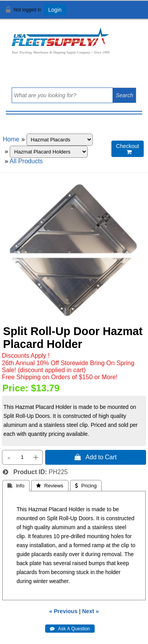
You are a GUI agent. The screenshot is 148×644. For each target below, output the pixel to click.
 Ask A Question (70, 629)
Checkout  (128, 149)
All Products (26, 161)
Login (55, 10)
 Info (16, 486)
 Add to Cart (95, 457)
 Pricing (86, 486)
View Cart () (118, 13)
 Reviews (50, 486)
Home (11, 139)
